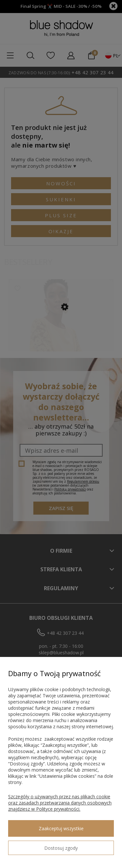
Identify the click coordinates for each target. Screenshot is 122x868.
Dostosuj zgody (61, 848)
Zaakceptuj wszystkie (61, 828)
